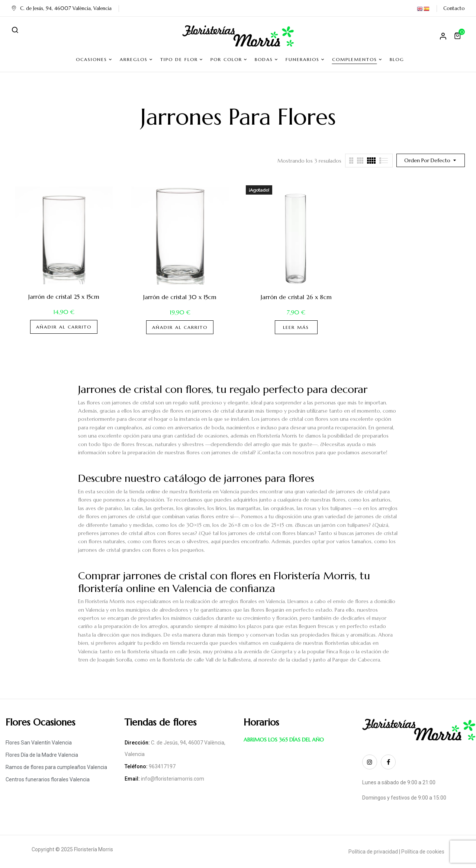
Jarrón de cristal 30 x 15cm (180, 297)
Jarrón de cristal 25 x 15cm (64, 297)
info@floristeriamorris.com (173, 779)
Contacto (454, 8)
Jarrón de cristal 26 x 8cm (296, 297)
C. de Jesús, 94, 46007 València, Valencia (61, 8)
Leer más (296, 327)
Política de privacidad (373, 852)
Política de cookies (423, 852)
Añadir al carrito (64, 327)
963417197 (162, 766)
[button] (459, 36)
